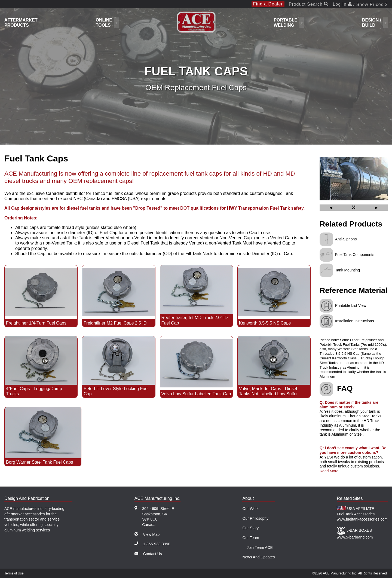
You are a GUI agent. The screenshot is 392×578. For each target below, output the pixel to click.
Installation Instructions (354, 321)
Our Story (250, 528)
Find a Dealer (268, 4)
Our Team (251, 538)
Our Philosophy (255, 518)
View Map (151, 534)
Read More (329, 471)
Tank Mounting (347, 270)
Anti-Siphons (346, 239)
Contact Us (153, 554)
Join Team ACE (260, 548)
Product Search (309, 4)
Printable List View (351, 305)
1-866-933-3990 (157, 544)
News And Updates (258, 557)
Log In (360, 4)
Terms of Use (14, 573)
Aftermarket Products (21, 23)
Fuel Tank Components (355, 255)
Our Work (250, 509)
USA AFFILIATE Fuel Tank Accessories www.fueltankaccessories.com (362, 514)
